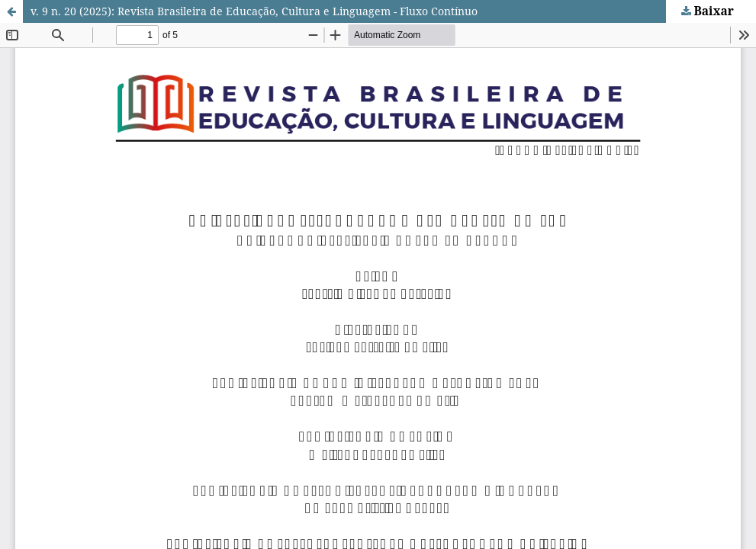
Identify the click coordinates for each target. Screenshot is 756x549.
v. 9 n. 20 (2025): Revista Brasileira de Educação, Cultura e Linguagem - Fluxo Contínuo (254, 11)
